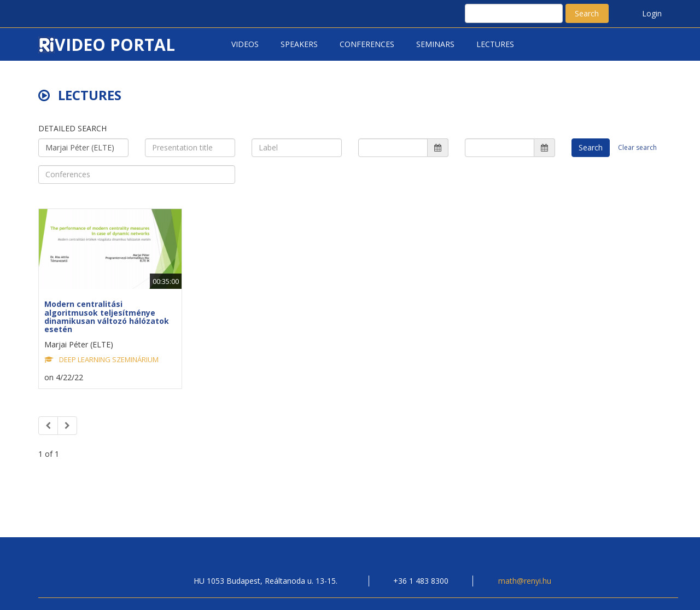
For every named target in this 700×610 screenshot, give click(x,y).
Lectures (495, 44)
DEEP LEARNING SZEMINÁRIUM (109, 359)
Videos (245, 44)
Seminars (435, 44)
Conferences (367, 44)
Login (652, 13)
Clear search (637, 147)
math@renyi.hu (525, 581)
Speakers (299, 44)
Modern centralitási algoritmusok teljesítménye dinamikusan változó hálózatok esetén (107, 316)
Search (587, 13)
